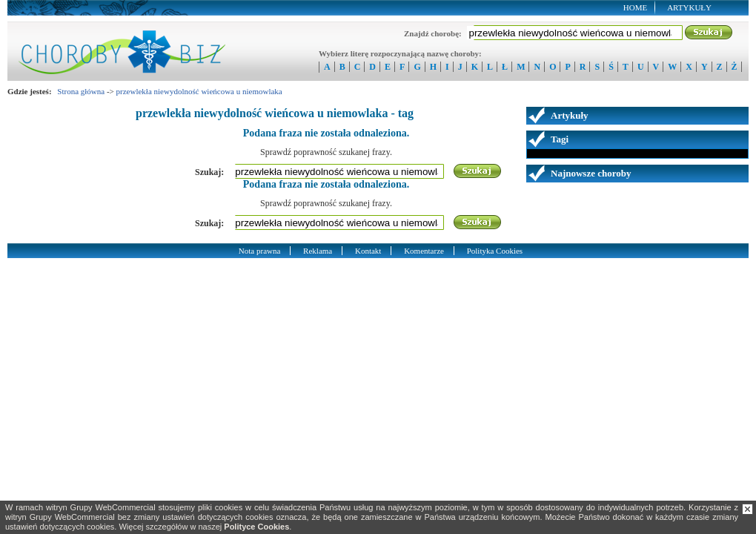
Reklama (318, 251)
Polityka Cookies (495, 251)
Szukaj (709, 33)
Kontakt (368, 251)
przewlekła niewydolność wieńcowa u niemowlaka (199, 91)
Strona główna (81, 91)
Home (635, 7)
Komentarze (424, 251)
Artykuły (689, 7)
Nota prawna (260, 251)
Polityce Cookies (256, 527)
